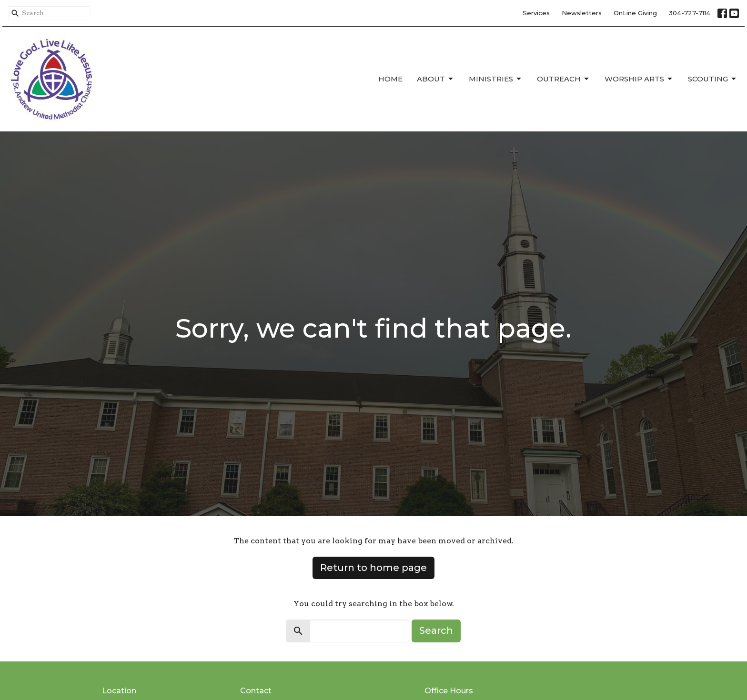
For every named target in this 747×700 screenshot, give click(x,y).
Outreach (564, 79)
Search (436, 630)
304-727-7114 (690, 13)
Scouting (713, 79)
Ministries (496, 79)
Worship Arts (639, 79)
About (436, 79)
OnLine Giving (635, 13)
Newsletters (582, 13)
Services (536, 13)
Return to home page (373, 568)
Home (390, 79)
